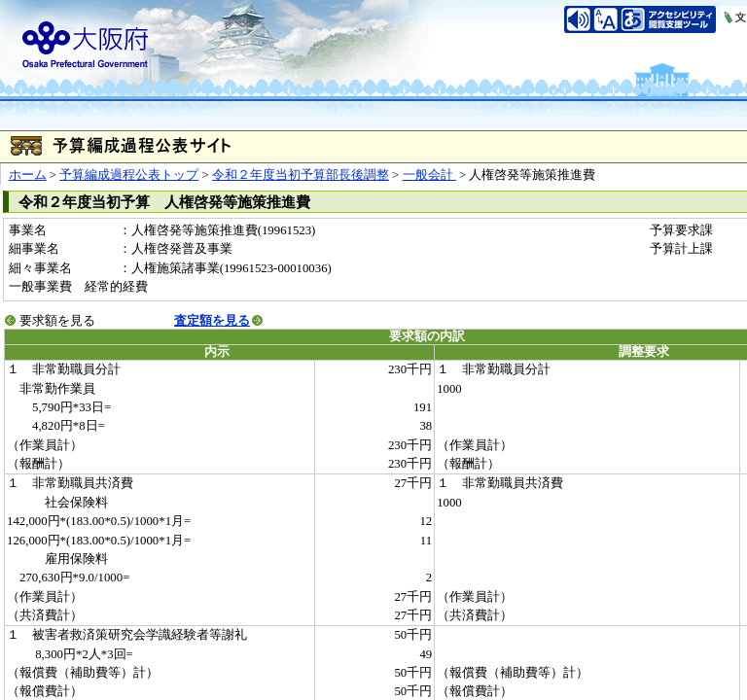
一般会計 (429, 175)
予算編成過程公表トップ (129, 175)
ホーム (28, 175)
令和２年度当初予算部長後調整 (301, 175)
